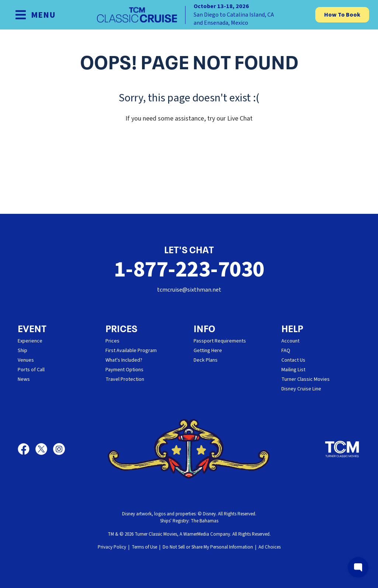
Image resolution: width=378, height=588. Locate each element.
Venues (26, 360)
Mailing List (293, 370)
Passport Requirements (220, 341)
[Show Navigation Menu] (35, 15)
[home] (189, 15)
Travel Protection (125, 379)
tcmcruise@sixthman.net (189, 290)
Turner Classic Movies (306, 379)
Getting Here (208, 351)
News (24, 379)
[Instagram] (59, 449)
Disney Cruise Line (301, 389)
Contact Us (293, 360)
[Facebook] (27, 449)
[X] (44, 449)
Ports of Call (31, 370)
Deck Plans (206, 360)
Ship (22, 351)
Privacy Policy (112, 547)
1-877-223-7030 (189, 270)
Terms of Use (144, 547)
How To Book (342, 15)
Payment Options (124, 370)
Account (290, 341)
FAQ (286, 351)
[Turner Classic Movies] (342, 449)
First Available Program (131, 351)
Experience (30, 341)
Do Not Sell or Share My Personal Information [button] (208, 547)
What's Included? (124, 360)
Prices (112, 341)
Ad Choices (270, 547)
